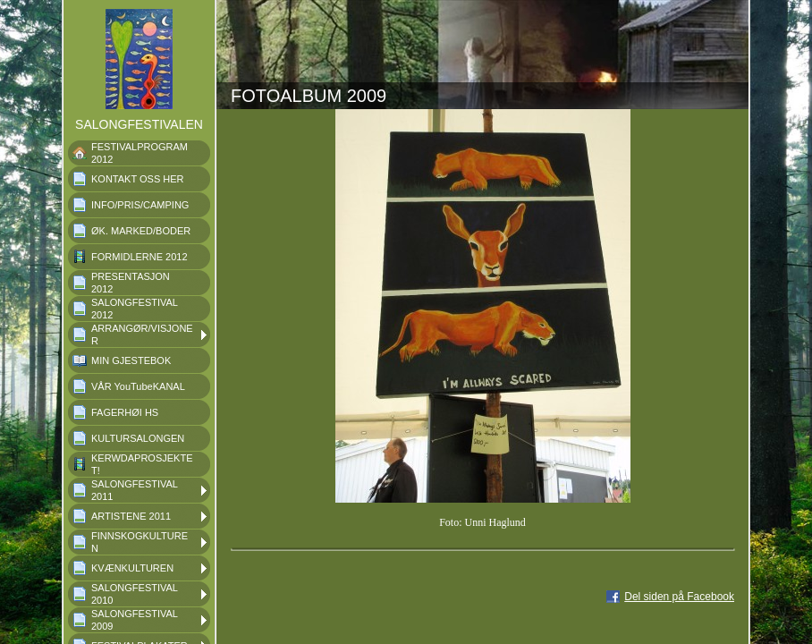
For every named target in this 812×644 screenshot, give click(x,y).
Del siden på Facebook (679, 597)
